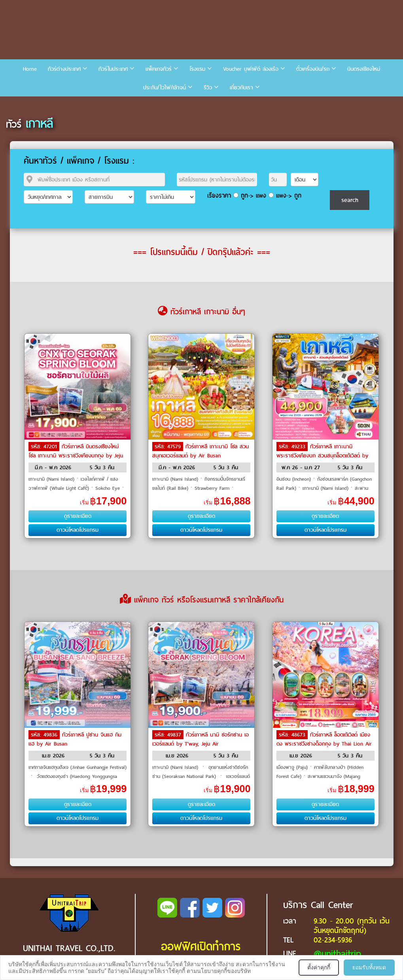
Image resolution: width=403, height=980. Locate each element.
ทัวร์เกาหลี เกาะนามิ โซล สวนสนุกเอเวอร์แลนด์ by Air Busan (201, 451)
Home (30, 69)
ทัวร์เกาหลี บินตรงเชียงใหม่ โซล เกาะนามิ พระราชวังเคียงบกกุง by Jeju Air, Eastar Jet (76, 455)
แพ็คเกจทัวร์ (159, 69)
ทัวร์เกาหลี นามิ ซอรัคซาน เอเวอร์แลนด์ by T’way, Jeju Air (201, 739)
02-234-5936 (333, 940)
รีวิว (208, 88)
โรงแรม (197, 69)
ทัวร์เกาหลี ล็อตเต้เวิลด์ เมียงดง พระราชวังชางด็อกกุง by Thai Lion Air (324, 739)
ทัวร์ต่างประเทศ (64, 69)
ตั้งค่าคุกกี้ (319, 967)
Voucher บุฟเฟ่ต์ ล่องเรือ (251, 69)
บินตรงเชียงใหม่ (364, 69)
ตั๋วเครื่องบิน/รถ (313, 69)
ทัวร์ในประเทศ (113, 69)
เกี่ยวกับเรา (241, 88)
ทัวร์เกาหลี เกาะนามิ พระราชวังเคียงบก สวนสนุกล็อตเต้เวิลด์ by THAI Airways (322, 455)
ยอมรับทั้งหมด (369, 967)
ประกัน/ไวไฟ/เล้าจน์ (165, 88)
